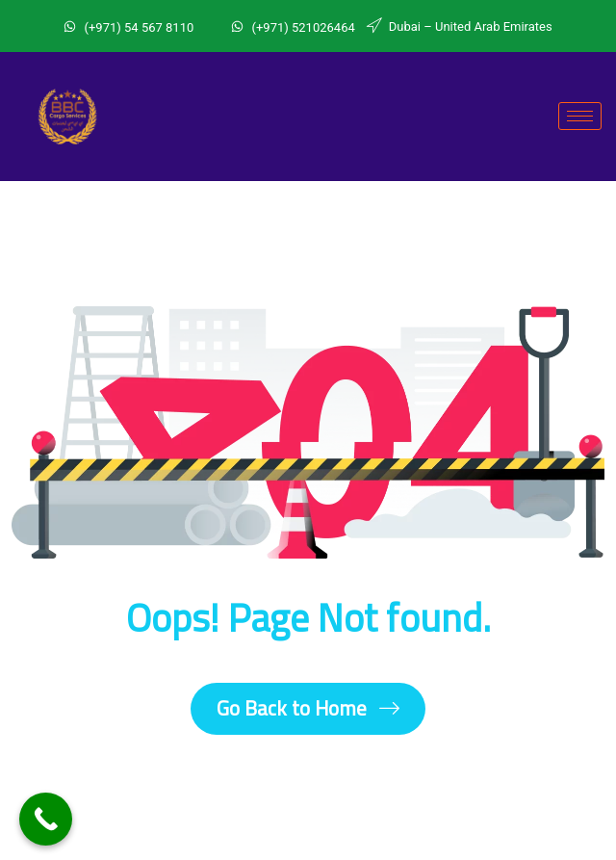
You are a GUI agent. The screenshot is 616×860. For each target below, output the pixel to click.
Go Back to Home (308, 708)
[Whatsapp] (217, 24)
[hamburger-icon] (580, 116)
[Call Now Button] (46, 819)
